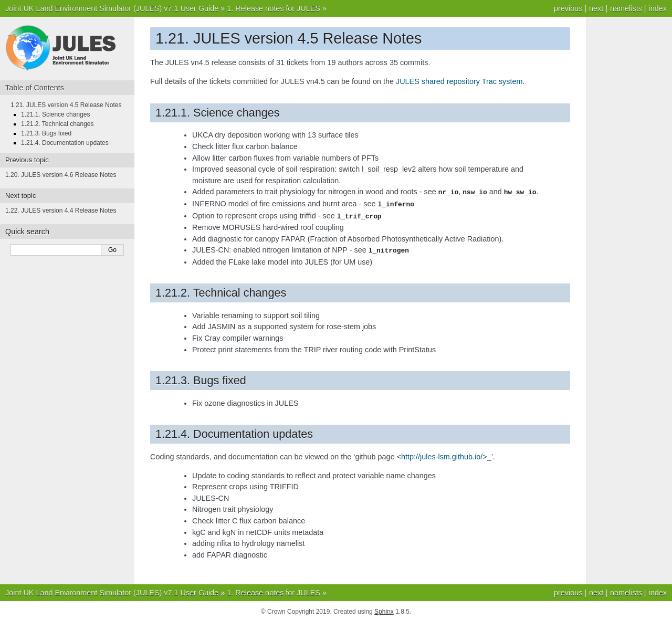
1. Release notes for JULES (274, 8)
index (658, 8)
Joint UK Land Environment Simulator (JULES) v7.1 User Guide (112, 8)
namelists (626, 8)
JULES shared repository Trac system (459, 81)
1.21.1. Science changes (55, 114)
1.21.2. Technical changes (57, 124)
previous (568, 8)
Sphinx (384, 610)
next (596, 8)
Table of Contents (35, 88)
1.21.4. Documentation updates (65, 143)
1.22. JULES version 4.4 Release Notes (61, 211)
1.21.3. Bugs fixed (46, 133)
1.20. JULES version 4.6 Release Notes (61, 175)
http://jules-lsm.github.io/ (442, 455)
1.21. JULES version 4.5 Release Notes (66, 105)
